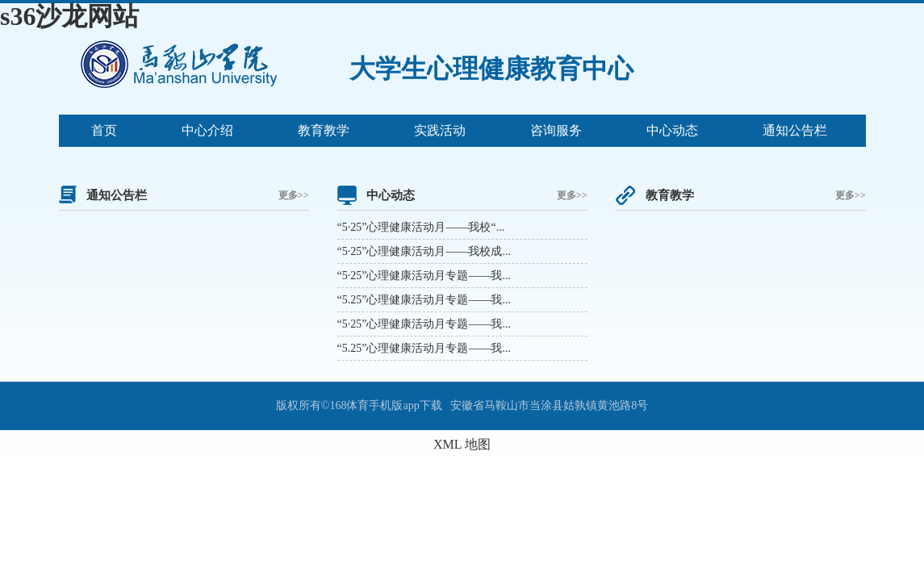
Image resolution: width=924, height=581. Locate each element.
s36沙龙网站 (69, 16)
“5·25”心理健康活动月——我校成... (424, 251)
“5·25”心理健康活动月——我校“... (421, 227)
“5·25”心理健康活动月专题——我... (424, 276)
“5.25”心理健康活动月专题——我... (424, 300)
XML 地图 (462, 444)
